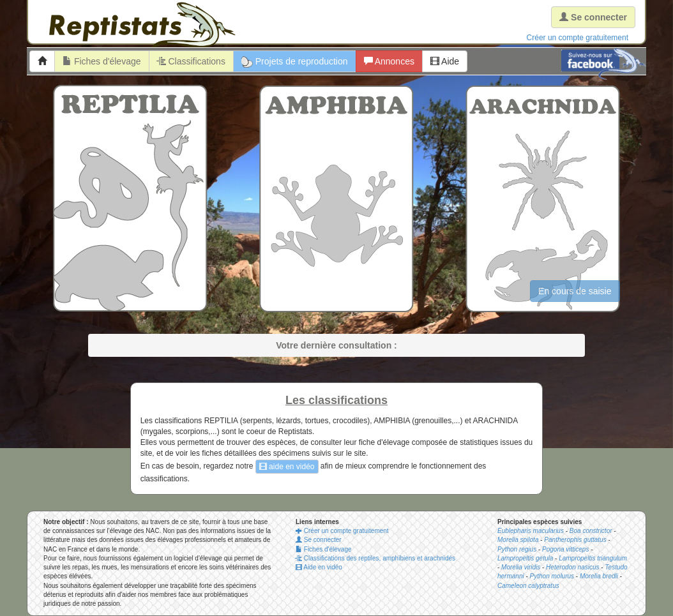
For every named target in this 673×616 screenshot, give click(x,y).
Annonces (389, 61)
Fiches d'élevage (102, 61)
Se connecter (319, 540)
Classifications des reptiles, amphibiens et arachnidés (375, 558)
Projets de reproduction (295, 62)
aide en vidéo (287, 467)
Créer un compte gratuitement (578, 38)
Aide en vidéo (319, 567)
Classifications (191, 61)
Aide (445, 61)
